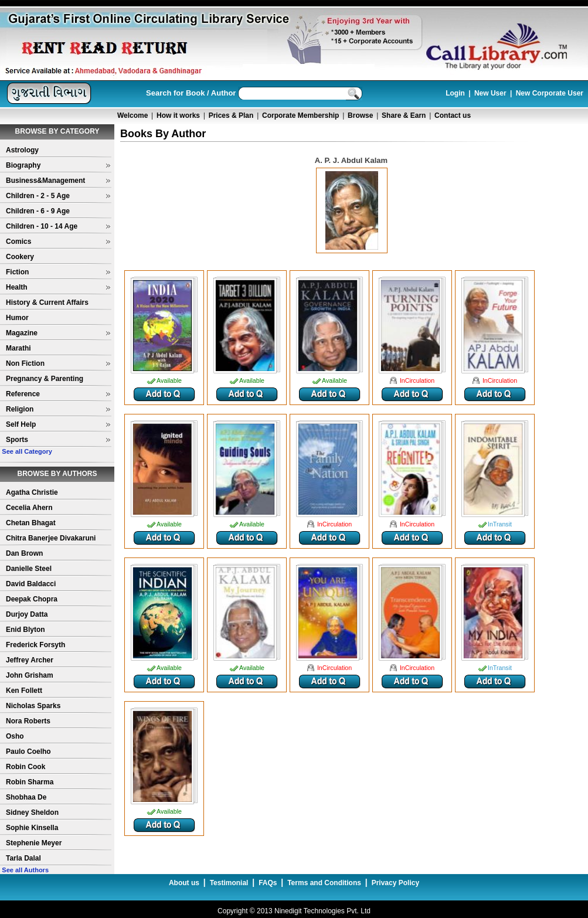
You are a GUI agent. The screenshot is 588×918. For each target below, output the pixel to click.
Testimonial (229, 883)
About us (184, 883)
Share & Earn (404, 115)
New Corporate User (550, 93)
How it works (178, 115)
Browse (360, 115)
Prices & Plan (231, 115)
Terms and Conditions (324, 883)
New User (490, 93)
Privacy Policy (395, 883)
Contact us (453, 115)
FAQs (268, 883)
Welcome (132, 115)
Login (455, 93)
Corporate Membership (300, 115)
